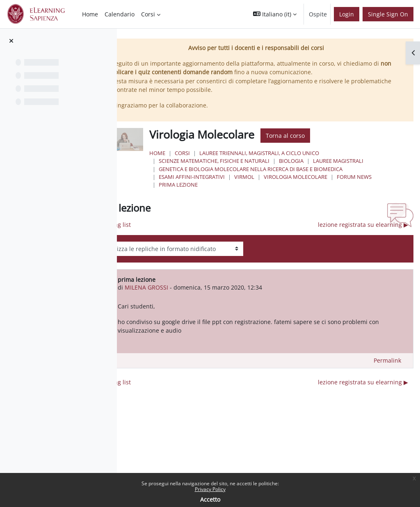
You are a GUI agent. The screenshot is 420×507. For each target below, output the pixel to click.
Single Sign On (388, 14)
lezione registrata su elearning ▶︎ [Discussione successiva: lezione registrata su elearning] (363, 225)
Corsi (211, 153)
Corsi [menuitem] (148, 14)
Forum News (383, 177)
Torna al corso (314, 136)
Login (347, 14)
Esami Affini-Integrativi (220, 177)
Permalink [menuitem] (387, 360)
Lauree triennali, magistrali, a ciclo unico (288, 153)
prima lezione (207, 185)
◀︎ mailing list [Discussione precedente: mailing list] (147, 225)
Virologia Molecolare (324, 177)
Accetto (210, 499)
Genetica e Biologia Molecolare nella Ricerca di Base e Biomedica (279, 169)
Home (186, 153)
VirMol (273, 177)
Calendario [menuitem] (120, 14)
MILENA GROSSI (181, 287)
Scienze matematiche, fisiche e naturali (243, 161)
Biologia (320, 161)
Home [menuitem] (90, 14)
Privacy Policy (210, 489)
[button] (275, 14)
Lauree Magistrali (367, 161)
